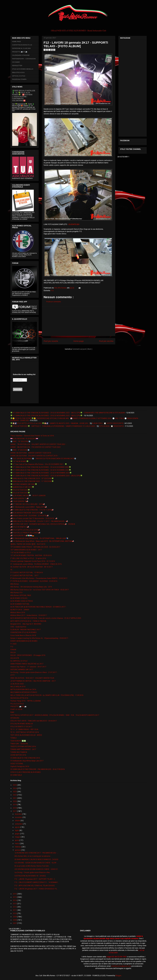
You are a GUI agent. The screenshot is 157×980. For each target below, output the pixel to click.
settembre (19, 824)
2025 (15, 785)
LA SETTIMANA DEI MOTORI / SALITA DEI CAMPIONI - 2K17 (33, 681)
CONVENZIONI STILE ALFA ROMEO (23, 632)
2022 (15, 795)
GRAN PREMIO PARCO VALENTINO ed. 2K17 (27, 664)
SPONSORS (15, 718)
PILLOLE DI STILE (17, 704)
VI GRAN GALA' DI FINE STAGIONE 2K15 (25, 758)
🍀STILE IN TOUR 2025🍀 (20, 493)
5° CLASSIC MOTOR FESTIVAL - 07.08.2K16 (27, 573)
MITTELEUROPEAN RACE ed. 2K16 (23, 689)
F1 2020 (13, 644)
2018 (15, 808)
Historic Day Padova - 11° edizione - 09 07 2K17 (28, 667)
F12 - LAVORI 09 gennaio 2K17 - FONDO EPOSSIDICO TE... (36, 889)
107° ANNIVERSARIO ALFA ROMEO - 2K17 (26, 550)
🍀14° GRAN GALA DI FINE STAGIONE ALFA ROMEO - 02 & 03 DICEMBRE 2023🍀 (41, 470)
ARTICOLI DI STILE (19, 76)
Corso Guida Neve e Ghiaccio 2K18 (23, 635)
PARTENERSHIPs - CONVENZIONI (24, 59)
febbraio (18, 847)
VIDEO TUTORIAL (17, 764)
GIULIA (13, 652)
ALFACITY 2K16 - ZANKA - (20, 610)
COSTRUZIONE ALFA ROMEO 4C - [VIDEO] (30, 876)
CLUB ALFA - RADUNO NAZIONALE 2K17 (25, 630)
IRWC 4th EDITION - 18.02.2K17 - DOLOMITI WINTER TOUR (32, 678)
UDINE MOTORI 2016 (18, 755)
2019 (15, 805)
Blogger (118, 976)
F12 (52, 291)
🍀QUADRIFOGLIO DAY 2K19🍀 (22, 487)
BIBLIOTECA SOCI (18, 72)
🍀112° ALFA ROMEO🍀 (19, 461)
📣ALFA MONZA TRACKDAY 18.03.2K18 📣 (26, 513)
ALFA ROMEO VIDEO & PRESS (22, 601)
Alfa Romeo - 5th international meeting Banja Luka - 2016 (31, 587)
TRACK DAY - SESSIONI (19, 744)
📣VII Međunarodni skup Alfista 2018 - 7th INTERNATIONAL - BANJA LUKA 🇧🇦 (39, 538)
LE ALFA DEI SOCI (17, 684)
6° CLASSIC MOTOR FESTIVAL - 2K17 (24, 575)
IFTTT (13, 675)
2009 (15, 917)
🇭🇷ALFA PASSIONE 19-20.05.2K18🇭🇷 (24, 439)
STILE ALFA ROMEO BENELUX (23, 69)
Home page (78, 341)
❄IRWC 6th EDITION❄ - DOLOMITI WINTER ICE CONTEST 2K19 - (34, 456)
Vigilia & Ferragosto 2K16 (20, 766)
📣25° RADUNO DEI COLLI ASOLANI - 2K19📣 (28, 504)
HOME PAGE (17, 42)
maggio (18, 837)
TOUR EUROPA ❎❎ (18, 741)
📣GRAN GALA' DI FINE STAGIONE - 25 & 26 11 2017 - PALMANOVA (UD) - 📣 (39, 521)
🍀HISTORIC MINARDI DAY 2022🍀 (24, 484)
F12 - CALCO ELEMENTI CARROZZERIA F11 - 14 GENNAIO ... (37, 882)
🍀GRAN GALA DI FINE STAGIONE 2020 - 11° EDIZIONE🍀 (32, 481)
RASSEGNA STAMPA (19, 79)
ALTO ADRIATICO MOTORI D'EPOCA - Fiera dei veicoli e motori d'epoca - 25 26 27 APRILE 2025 (46, 618)
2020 (15, 801)
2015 (15, 897)
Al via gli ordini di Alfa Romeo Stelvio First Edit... (32, 866)
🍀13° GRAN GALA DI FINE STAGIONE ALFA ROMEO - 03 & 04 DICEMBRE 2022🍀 (41, 467)
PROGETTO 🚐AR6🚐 (20, 52)
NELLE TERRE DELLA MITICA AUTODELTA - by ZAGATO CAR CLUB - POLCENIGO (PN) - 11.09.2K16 (47, 695)
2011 (15, 910)
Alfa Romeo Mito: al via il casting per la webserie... (33, 856)
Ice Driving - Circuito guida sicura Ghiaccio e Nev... (33, 872)
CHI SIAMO (16, 62)
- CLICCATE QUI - (74, 224)
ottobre (18, 821)
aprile (17, 840)
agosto (18, 827)
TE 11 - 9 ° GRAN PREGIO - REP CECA (24, 729)
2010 (15, 913)
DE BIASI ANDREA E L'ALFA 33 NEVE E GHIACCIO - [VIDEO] (36, 859)
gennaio (18, 850)
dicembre (19, 814)
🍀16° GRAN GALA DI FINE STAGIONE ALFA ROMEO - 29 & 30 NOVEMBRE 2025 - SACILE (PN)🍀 (46, 416)
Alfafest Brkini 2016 (18, 612)
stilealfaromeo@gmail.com (121, 966)
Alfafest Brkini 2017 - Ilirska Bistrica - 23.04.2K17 (29, 615)
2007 (15, 923)
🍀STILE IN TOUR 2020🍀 (20, 490)
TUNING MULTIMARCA (19, 752)
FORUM (13, 650)
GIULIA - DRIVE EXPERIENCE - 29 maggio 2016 (28, 655)
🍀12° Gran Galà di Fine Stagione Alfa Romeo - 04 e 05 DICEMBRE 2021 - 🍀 (39, 464)
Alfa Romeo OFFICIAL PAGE (21, 595)
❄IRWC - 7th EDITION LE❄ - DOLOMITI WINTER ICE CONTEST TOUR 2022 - (38, 444)
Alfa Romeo (15, 584)
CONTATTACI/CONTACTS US (22, 45)
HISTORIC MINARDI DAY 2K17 (22, 670)
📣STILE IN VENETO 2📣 (20, 527)
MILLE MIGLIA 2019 (18, 687)
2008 (15, 920)
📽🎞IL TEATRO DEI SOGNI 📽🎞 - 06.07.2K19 (28, 544)
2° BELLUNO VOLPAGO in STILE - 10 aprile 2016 (28, 558)
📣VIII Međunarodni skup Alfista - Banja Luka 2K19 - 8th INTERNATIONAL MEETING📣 (42, 541)
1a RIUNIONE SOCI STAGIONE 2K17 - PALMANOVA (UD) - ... (36, 853)
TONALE (13, 738)
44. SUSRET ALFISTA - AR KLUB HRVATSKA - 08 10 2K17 (31, 567)
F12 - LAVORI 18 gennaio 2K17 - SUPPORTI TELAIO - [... (35, 879)
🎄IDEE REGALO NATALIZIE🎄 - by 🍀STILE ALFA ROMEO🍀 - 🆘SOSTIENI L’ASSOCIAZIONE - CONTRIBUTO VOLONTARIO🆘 (24, 96)
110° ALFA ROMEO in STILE (21, 553)
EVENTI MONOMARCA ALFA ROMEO (24, 641)
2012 (15, 907)
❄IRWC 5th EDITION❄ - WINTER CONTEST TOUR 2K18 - (31, 453)
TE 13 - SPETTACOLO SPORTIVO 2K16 (25, 732)
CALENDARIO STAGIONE (21, 55)
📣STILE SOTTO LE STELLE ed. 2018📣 (25, 530)
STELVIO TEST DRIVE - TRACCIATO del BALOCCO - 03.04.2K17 (34, 721)
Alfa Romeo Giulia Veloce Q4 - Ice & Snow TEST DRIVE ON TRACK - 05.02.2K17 (40, 590)
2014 (15, 900)
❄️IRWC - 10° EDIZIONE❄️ (20, 441)
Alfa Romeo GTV (16, 593)
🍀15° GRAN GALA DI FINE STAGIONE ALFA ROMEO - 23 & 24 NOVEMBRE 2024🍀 (41, 473)
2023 (15, 792)
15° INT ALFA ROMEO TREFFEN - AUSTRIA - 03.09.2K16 (31, 555)
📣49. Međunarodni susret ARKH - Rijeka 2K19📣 (29, 507)
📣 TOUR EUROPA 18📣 (19, 501)
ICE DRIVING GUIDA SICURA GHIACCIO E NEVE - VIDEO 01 (36, 869)
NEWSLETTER (17, 66)
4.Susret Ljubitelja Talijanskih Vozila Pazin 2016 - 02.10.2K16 (33, 561)
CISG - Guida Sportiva (18, 627)
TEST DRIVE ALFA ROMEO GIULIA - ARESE (26, 735)
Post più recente (51, 341)
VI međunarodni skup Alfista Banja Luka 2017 (27, 761)
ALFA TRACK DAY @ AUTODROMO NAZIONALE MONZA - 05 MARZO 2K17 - (38, 607)
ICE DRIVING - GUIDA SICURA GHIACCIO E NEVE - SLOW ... (36, 863)
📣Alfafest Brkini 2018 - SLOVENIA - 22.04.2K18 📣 (30, 516)
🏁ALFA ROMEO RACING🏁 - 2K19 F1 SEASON (28, 496)
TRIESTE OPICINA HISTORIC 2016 (23, 747)
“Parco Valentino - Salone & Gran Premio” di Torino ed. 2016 (32, 436)
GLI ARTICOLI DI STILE (19, 661)
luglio (17, 830)
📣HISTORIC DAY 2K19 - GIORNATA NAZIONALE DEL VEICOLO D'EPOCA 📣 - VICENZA (43, 524)
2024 (15, 788)
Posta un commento (54, 302)
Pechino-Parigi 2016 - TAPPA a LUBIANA (25, 701)
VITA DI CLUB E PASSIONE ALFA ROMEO (26, 772)
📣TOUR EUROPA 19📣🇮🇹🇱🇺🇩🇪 (22, 536)
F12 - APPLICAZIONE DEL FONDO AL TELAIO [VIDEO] (34, 886)
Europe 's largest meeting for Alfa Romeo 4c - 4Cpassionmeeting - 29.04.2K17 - (40, 638)
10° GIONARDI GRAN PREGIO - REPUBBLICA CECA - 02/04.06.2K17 (35, 547)
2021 (15, 798)
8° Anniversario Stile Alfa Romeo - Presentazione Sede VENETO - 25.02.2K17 (39, 578)
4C (11, 570)
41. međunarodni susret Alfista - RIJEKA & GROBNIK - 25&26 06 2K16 (36, 564)
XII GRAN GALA (16, 775)
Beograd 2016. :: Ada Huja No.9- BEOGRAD (26, 624)
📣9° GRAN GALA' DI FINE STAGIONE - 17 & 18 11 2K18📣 (32, 510)
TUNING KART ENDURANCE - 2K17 (23, 749)
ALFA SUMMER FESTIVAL (20, 604)
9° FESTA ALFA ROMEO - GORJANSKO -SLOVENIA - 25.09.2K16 (34, 581)
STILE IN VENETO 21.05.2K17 (21, 727)
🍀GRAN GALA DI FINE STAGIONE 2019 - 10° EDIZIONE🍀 (32, 478)
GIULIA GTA (15, 658)
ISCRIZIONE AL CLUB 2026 (21, 48)
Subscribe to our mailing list (24, 374)
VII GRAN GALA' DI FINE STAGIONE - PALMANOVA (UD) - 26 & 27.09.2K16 (38, 769)
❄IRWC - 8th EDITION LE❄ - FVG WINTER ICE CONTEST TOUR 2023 (35, 447)
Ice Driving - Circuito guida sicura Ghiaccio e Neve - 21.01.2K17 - (34, 672)
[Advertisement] (79, 321)
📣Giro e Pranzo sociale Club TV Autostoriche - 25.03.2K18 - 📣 (34, 518)
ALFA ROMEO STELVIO (19, 598)
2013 (15, 904)
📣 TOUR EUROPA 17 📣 (20, 498)
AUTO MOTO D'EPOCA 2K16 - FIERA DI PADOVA (28, 621)
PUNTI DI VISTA (16, 709)
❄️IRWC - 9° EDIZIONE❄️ (20, 450)
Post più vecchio (106, 341)
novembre (19, 817)
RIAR (12, 712)
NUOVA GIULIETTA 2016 (19, 698)
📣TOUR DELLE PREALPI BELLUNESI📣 (25, 533)
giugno (18, 834)
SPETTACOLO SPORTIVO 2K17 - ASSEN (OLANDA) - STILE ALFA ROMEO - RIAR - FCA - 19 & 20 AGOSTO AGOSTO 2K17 (55, 715)
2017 (15, 811)
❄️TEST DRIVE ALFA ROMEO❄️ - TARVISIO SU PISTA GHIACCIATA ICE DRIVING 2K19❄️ (43, 459)
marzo (17, 844)
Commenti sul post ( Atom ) (82, 349)
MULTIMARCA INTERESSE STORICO (24, 692)
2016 (15, 894)
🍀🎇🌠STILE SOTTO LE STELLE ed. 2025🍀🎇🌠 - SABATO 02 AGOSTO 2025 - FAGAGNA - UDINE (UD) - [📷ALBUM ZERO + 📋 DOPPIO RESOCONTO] (67, 423)
